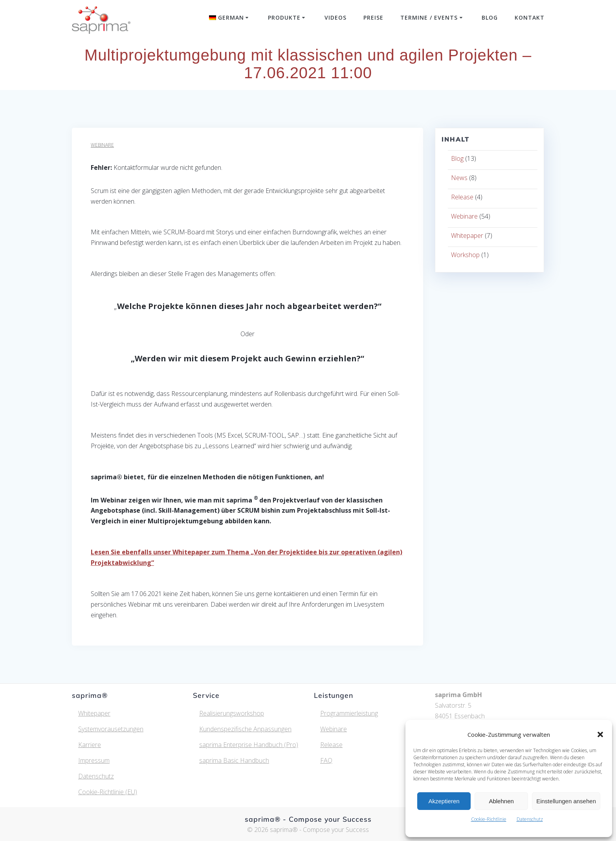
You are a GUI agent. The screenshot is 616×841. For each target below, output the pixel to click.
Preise (373, 17)
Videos (335, 17)
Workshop (465, 255)
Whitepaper (467, 236)
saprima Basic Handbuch (234, 760)
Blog (490, 17)
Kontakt (530, 17)
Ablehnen (501, 801)
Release (462, 197)
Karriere (90, 745)
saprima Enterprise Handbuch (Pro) (249, 745)
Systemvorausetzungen (111, 729)
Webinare (102, 145)
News (459, 178)
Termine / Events (429, 17)
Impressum (94, 760)
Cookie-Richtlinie (489, 819)
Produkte (284, 17)
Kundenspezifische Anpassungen (245, 729)
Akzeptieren (444, 801)
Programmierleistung (349, 713)
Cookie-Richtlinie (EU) (108, 792)
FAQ (326, 760)
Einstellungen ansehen (566, 801)
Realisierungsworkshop (232, 713)
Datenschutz (530, 819)
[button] (600, 734)
